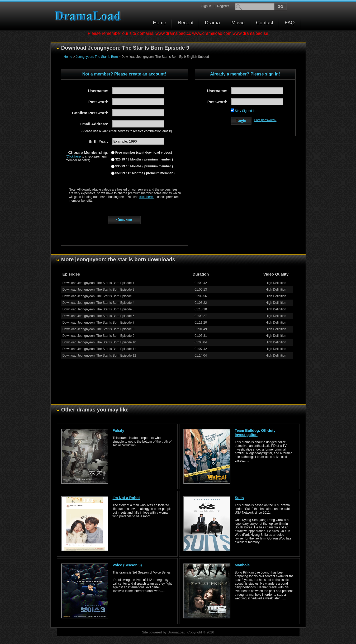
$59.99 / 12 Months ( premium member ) (145, 173)
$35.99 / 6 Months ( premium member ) (144, 166)
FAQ (290, 23)
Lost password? (265, 120)
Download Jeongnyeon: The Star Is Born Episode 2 (99, 290)
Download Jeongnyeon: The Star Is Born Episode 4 (99, 303)
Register (223, 6)
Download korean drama (89, 16)
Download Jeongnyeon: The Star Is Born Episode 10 (99, 342)
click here (146, 197)
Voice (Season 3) (127, 565)
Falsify (118, 430)
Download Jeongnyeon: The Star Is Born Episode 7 (99, 323)
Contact (265, 23)
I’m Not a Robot (126, 498)
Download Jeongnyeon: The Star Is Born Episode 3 (99, 296)
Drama (212, 23)
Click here (74, 157)
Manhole (242, 565)
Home (160, 23)
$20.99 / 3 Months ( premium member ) (144, 159)
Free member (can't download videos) (143, 153)
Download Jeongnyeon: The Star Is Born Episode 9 (99, 336)
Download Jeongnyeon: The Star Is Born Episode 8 (99, 329)
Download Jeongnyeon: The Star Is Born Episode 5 (99, 309)
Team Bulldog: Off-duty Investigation (255, 433)
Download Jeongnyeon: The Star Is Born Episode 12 (99, 356)
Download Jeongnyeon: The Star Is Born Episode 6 (99, 316)
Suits (239, 498)
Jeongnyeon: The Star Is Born (97, 57)
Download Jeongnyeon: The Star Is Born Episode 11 (99, 349)
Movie (238, 23)
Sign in (206, 6)
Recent (186, 23)
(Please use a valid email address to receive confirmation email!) (127, 131)
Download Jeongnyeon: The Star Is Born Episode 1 (99, 283)
